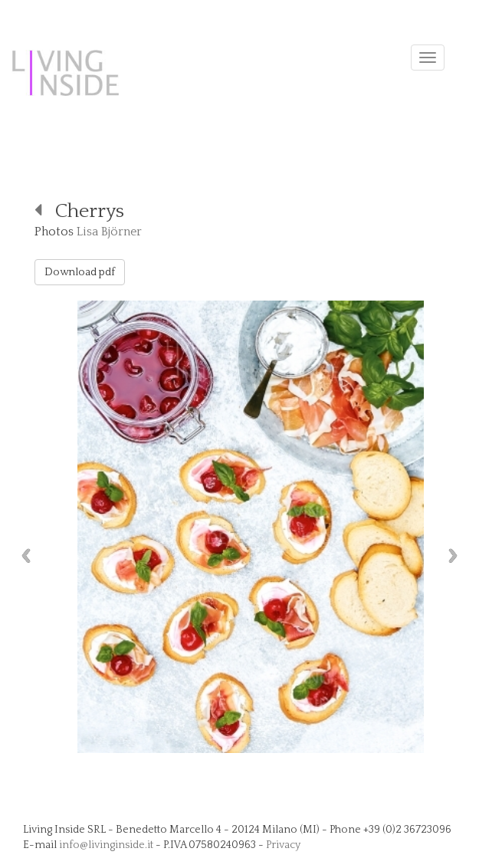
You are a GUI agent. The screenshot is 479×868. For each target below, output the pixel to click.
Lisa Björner (109, 232)
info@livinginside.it (106, 845)
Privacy (283, 845)
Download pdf (80, 272)
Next (457, 556)
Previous (22, 556)
